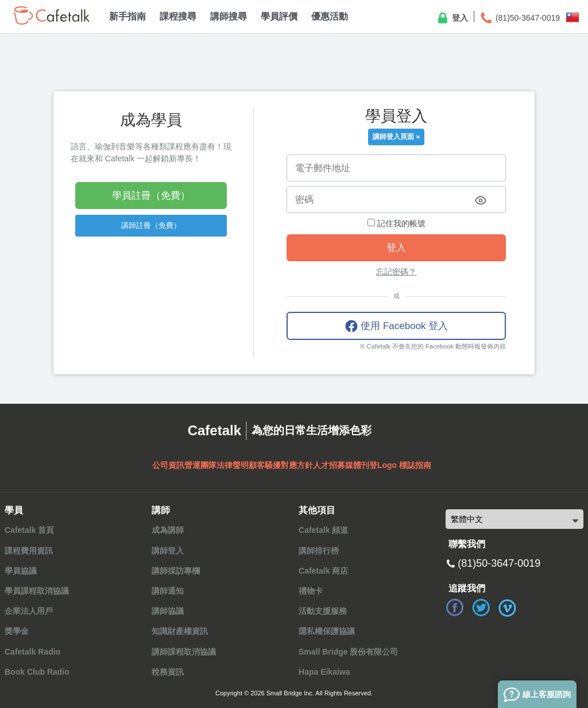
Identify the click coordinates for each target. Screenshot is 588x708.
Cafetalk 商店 (323, 571)
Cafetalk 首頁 (29, 530)
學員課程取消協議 (37, 591)
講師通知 (168, 591)
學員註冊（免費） (151, 196)
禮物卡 (311, 591)
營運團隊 (200, 465)
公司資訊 (168, 465)
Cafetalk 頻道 (323, 530)
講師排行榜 (319, 551)
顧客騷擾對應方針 (281, 465)
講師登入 (168, 551)
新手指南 (127, 16)
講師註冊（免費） (151, 225)
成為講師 (168, 530)
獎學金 (17, 631)
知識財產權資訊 (180, 631)
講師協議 (168, 611)
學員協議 (21, 571)
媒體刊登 (361, 465)
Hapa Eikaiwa (324, 672)
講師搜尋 (229, 16)
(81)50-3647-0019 (520, 18)
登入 (452, 18)
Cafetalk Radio (32, 652)
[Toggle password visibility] (481, 200)
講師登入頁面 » (396, 137)
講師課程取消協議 (184, 652)
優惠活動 (330, 16)
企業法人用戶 (29, 611)
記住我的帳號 (396, 223)
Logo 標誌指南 (404, 465)
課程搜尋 (178, 16)
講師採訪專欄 (176, 571)
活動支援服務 (323, 611)
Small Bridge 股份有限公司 (348, 652)
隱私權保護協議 (327, 631)
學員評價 (279, 16)
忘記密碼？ (396, 272)
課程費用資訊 (29, 551)
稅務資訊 (168, 672)
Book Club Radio (37, 672)
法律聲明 (233, 465)
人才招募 (329, 465)
